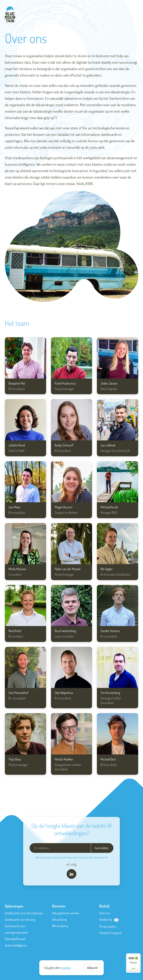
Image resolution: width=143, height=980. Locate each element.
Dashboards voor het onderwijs (24, 913)
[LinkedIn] (71, 874)
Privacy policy (108, 926)
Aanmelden (102, 848)
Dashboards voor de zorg (20, 920)
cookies (66, 968)
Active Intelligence (16, 945)
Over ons (105, 913)
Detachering (59, 920)
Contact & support (111, 933)
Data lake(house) (15, 939)
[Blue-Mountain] (10, 14)
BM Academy (60, 926)
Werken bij (106, 920)
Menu (136, 13)
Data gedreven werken (66, 913)
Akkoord (92, 968)
